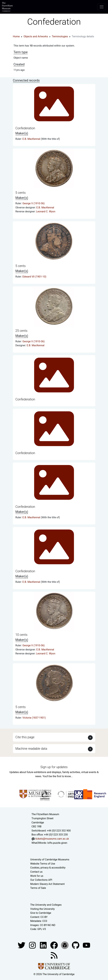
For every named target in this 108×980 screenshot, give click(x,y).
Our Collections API (41, 880)
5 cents (21, 193)
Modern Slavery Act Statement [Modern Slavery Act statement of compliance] (48, 884)
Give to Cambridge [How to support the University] (41, 913)
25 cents (21, 331)
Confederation (25, 128)
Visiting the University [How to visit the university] (43, 909)
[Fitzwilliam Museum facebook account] (44, 945)
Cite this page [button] (25, 737)
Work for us (37, 876)
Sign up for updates (54, 767)
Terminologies (60, 36)
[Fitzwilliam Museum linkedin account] (54, 945)
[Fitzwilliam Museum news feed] (54, 955)
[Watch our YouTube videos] (86, 945)
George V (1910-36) (34, 203)
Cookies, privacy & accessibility (48, 868)
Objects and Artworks (36, 36)
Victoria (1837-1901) (34, 718)
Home (16, 36)
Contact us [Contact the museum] (36, 872)
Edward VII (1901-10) (34, 277)
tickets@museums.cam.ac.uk (52, 839)
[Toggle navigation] (102, 7)
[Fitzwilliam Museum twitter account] (22, 945)
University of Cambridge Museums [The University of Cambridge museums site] (50, 860)
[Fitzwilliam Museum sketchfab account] (65, 945)
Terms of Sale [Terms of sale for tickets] (38, 888)
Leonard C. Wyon (46, 211)
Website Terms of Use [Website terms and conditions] (43, 864)
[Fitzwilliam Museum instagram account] (33, 945)
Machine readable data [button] (31, 749)
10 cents (21, 635)
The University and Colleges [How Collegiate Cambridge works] (46, 905)
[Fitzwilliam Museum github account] (76, 945)
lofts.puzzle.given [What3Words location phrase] (57, 843)
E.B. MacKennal (32, 139)
